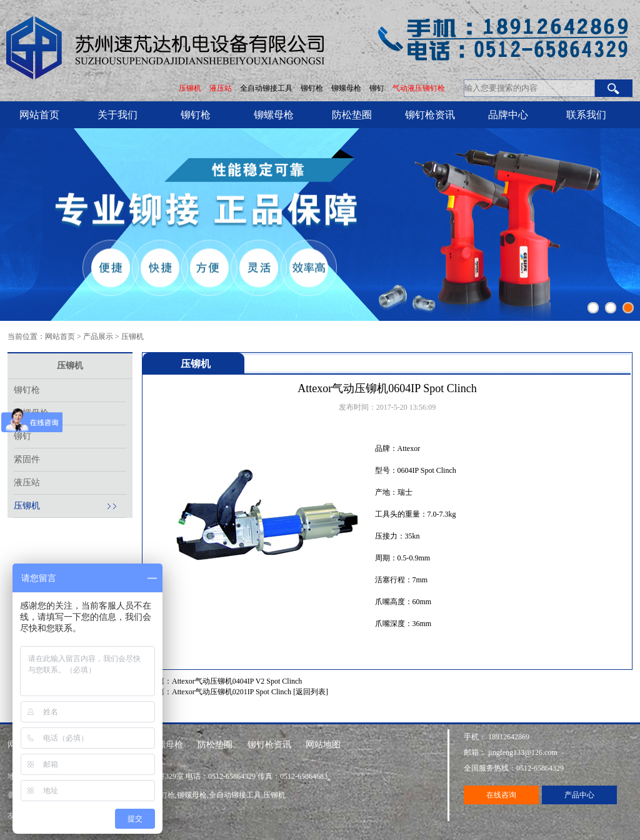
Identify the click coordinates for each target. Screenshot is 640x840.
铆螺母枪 (347, 88)
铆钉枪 (312, 88)
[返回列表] (311, 692)
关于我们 (117, 115)
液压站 (221, 88)
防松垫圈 (352, 115)
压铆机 (190, 88)
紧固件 (27, 459)
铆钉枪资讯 (430, 115)
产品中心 (579, 795)
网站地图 (323, 745)
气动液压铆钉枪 (419, 88)
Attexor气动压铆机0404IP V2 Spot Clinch (237, 681)
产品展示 (98, 337)
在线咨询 (501, 795)
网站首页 (39, 115)
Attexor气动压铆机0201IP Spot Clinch (232, 692)
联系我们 (586, 115)
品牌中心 (508, 115)
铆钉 (378, 88)
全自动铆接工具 (267, 88)
